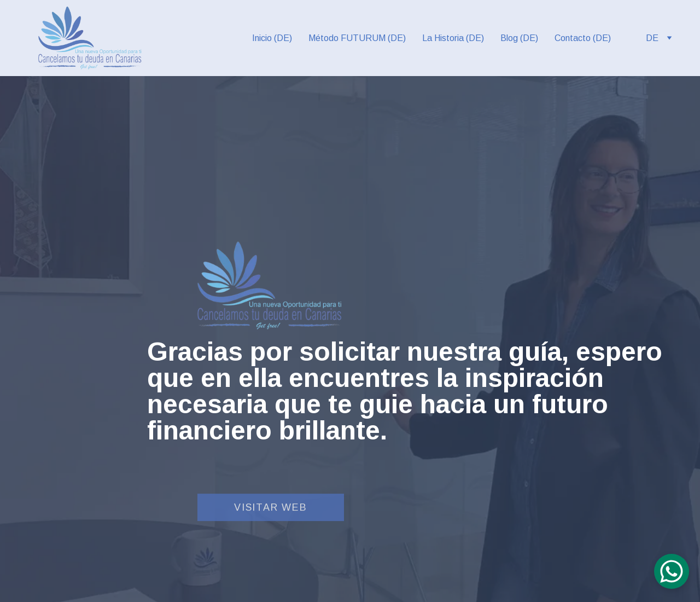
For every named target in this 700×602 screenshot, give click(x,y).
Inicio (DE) (272, 38)
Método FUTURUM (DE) (357, 38)
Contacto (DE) (583, 38)
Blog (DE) (519, 38)
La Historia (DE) (453, 38)
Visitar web (271, 508)
